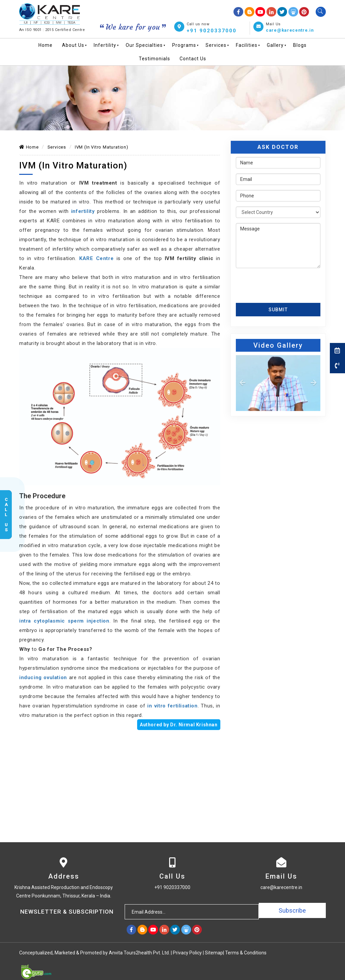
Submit (278, 309)
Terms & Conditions (246, 952)
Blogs (300, 45)
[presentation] (275, 283)
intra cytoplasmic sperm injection (64, 621)
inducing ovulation (43, 677)
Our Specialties (144, 45)
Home (45, 45)
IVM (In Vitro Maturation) (102, 147)
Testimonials (154, 59)
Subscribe (292, 911)
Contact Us (193, 59)
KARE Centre (96, 258)
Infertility (105, 45)
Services (216, 45)
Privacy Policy (187, 952)
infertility (83, 211)
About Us (73, 45)
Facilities (247, 45)
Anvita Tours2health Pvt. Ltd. (140, 952)
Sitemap (214, 952)
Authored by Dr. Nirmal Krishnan (179, 725)
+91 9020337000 (212, 30)
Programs (184, 45)
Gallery (275, 45)
